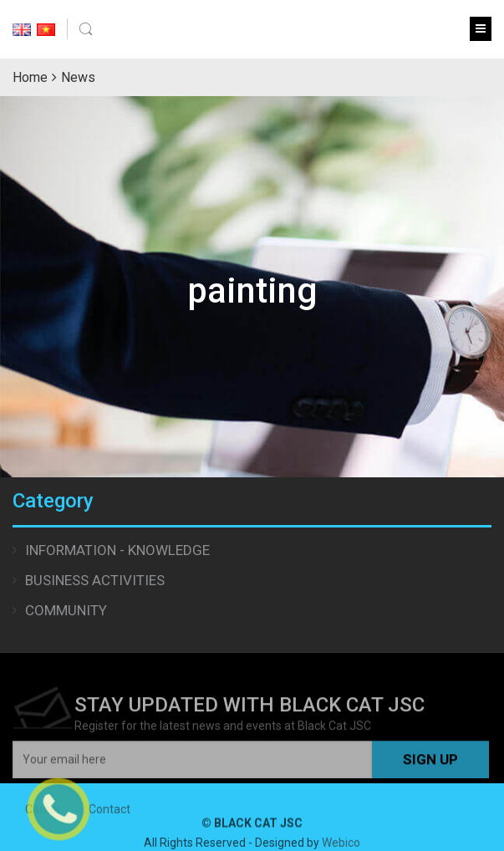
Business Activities (95, 580)
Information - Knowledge (117, 550)
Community (66, 610)
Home (30, 77)
